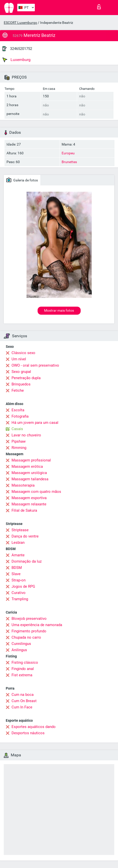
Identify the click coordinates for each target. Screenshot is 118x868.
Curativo (19, 593)
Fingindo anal (23, 669)
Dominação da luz (27, 561)
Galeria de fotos (22, 180)
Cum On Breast (24, 701)
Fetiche (18, 390)
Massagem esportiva (29, 498)
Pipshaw (19, 441)
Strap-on (19, 580)
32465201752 (21, 49)
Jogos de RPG (23, 586)
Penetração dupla (26, 378)
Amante (18, 555)
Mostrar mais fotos (59, 310)
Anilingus (19, 650)
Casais (17, 429)
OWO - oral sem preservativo (35, 365)
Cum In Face (22, 707)
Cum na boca (23, 695)
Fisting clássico (25, 662)
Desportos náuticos (28, 733)
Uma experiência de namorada (37, 625)
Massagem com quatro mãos (36, 492)
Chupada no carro (26, 637)
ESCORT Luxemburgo (20, 23)
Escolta (18, 410)
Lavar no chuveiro (26, 435)
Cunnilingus (21, 644)
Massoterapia (23, 485)
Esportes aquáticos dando (34, 727)
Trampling (20, 599)
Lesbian (18, 543)
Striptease (20, 530)
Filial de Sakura (24, 510)
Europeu (68, 153)
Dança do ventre (25, 536)
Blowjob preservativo (29, 619)
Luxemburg (17, 60)
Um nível (19, 359)
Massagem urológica (29, 473)
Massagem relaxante (29, 504)
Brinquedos (21, 384)
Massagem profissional (31, 460)
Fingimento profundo (29, 631)
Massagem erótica (27, 466)
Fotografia (20, 416)
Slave (16, 574)
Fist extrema (22, 675)
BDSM (17, 568)
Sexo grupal (21, 372)
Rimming (19, 448)
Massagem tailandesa (30, 479)
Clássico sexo (23, 353)
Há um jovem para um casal (35, 423)
